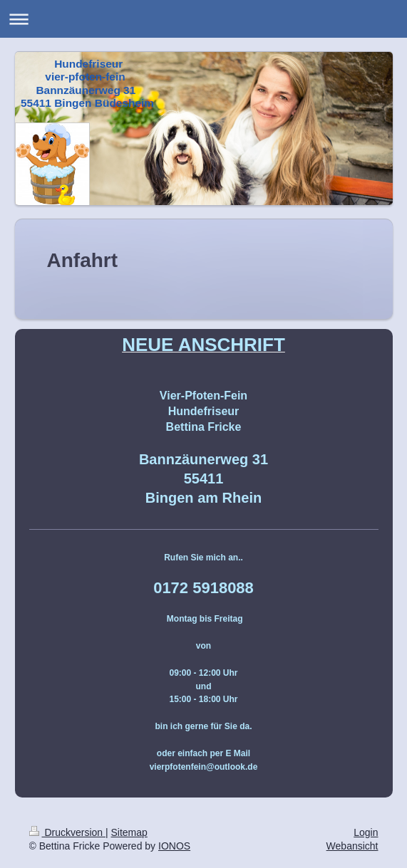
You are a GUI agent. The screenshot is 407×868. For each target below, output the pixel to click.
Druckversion (67, 832)
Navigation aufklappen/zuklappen (203, 19)
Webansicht (352, 846)
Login (366, 832)
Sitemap (129, 832)
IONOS (174, 846)
